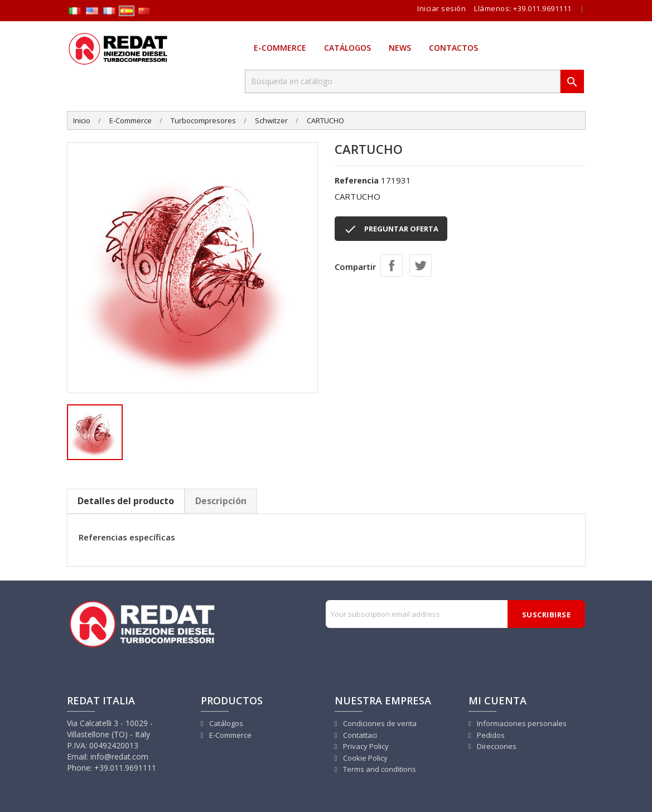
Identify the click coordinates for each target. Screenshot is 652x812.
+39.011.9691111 (542, 8)
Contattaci (359, 735)
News (400, 48)
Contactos (453, 48)
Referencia (357, 180)
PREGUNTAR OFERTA (391, 229)
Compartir (392, 265)
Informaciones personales (521, 723)
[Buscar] (403, 81)
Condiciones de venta (379, 723)
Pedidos (490, 735)
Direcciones (496, 746)
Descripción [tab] (221, 501)
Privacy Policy (365, 746)
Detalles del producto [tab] (126, 501)
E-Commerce (280, 48)
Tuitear (421, 265)
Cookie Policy (364, 758)
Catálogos (347, 48)
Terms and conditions (379, 769)
